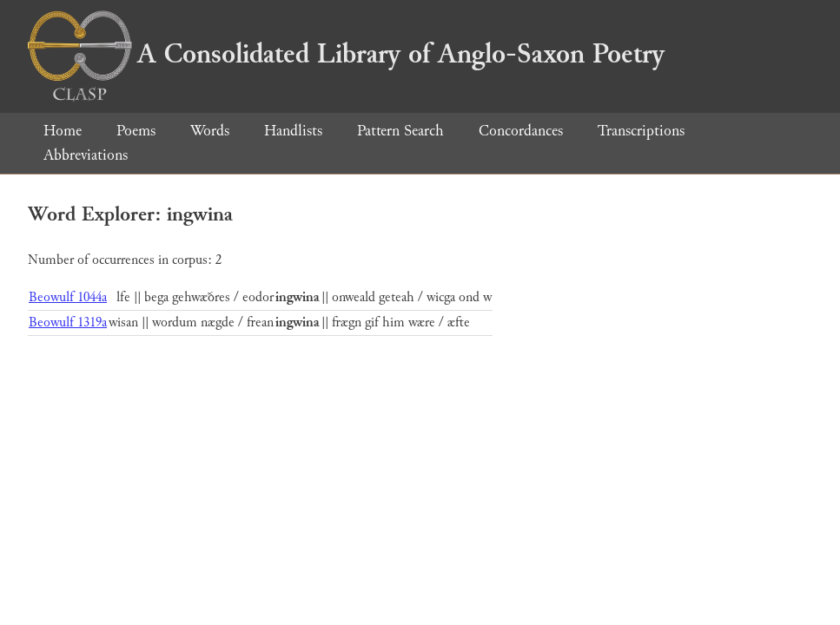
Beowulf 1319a (68, 322)
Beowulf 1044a (68, 297)
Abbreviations (86, 155)
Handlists (293, 131)
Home (63, 131)
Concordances (521, 131)
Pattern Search (400, 131)
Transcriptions (641, 131)
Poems (136, 131)
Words (210, 131)
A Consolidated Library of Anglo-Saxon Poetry (346, 54)
